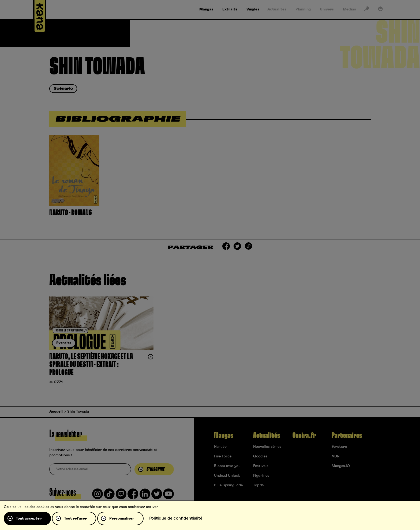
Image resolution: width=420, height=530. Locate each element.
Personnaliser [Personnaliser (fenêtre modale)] (122, 518)
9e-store (339, 447)
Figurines (261, 476)
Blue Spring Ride (228, 485)
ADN (336, 456)
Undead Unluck (227, 476)
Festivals (261, 466)
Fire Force (223, 456)
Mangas (224, 435)
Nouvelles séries (267, 447)
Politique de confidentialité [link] (176, 518)
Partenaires (347, 435)
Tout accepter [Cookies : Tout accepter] (29, 518)
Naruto (220, 447)
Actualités (267, 435)
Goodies (260, 456)
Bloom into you (227, 466)
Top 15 (259, 485)
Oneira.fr (304, 435)
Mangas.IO (341, 466)
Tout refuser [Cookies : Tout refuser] (75, 518)
